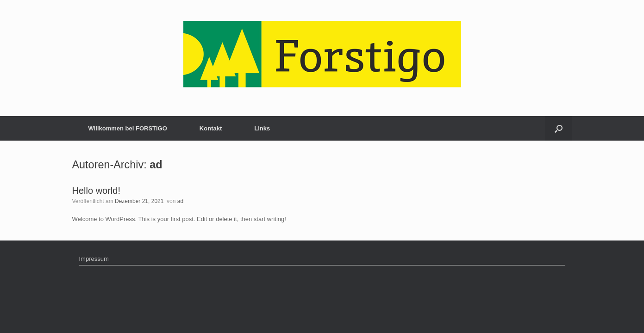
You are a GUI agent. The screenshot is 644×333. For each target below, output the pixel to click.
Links (262, 128)
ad (156, 165)
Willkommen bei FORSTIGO (128, 128)
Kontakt (211, 128)
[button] (559, 128)
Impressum (94, 259)
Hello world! (96, 191)
